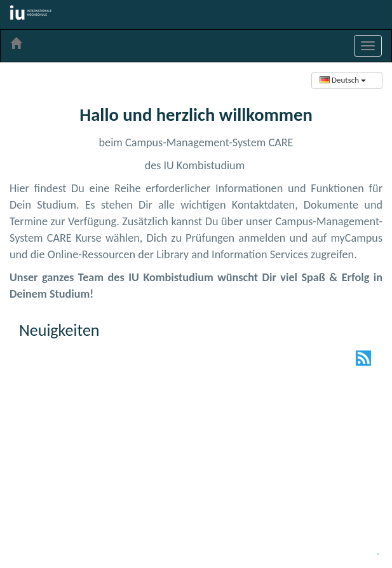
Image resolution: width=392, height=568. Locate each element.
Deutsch (343, 80)
